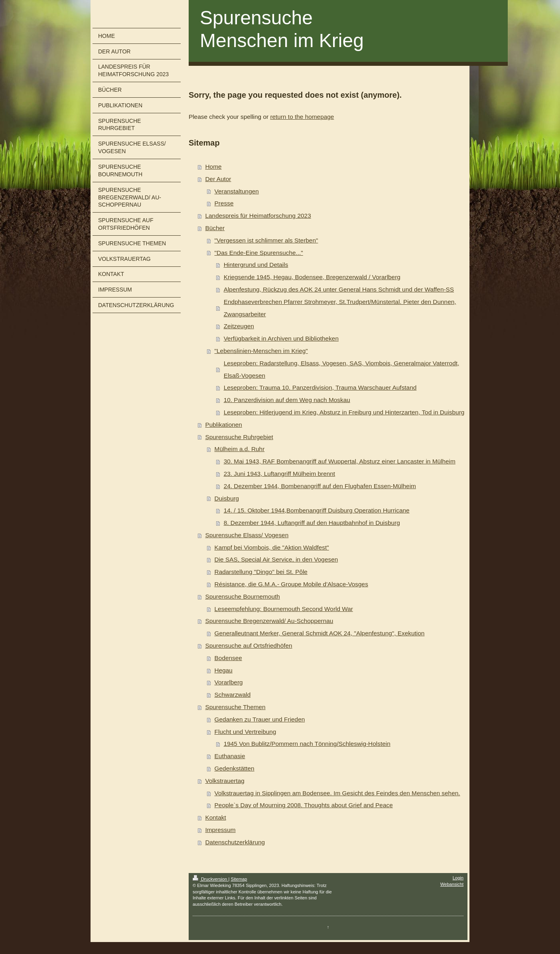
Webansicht (452, 884)
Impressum (220, 830)
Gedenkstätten (235, 768)
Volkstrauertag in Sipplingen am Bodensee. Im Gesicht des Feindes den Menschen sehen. (337, 793)
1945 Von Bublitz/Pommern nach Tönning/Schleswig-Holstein (307, 744)
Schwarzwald (233, 695)
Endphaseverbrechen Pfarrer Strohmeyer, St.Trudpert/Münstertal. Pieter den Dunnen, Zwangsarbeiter (340, 308)
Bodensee (228, 658)
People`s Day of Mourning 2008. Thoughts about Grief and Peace (304, 805)
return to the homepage (302, 117)
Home (213, 167)
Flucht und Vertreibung (245, 732)
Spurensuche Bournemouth (242, 596)
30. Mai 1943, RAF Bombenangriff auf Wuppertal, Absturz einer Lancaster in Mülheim (340, 461)
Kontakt (215, 817)
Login (458, 878)
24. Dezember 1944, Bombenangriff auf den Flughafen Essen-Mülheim (320, 486)
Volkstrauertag (225, 781)
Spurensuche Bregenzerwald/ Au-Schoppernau (269, 621)
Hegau (224, 670)
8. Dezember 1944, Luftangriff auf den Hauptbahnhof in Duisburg (312, 523)
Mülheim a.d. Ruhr (240, 449)
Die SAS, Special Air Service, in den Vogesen (276, 559)
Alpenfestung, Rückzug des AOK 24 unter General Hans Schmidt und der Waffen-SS (339, 289)
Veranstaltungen (237, 191)
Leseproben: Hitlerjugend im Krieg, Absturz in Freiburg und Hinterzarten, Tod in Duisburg (344, 412)
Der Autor (218, 179)
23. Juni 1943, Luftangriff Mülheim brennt (280, 474)
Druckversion (211, 879)
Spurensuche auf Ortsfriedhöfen (248, 646)
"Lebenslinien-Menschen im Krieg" (261, 351)
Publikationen (223, 425)
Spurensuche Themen (235, 707)
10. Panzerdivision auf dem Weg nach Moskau (287, 400)
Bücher (215, 228)
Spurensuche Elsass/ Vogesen (247, 535)
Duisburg (227, 498)
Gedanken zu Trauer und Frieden (260, 719)
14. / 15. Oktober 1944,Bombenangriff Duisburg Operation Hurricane (317, 510)
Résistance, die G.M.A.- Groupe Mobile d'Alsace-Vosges (291, 584)
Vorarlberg (229, 682)
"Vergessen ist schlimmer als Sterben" (266, 240)
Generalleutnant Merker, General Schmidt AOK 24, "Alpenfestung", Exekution (320, 633)
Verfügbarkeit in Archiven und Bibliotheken (281, 338)
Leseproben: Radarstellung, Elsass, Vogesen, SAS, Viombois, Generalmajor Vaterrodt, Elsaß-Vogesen (342, 369)
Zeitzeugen (239, 326)
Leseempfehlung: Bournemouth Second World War (284, 609)
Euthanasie (230, 756)
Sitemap (239, 879)
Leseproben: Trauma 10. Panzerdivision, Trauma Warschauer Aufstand (320, 387)
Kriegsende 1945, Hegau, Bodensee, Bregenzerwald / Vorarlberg (312, 277)
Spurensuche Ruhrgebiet (239, 437)
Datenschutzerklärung (235, 842)
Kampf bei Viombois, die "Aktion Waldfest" (272, 547)
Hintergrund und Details (256, 265)
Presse (224, 203)
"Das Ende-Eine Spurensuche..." (259, 253)
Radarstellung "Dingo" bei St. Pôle (261, 572)
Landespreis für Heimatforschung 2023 (258, 216)
